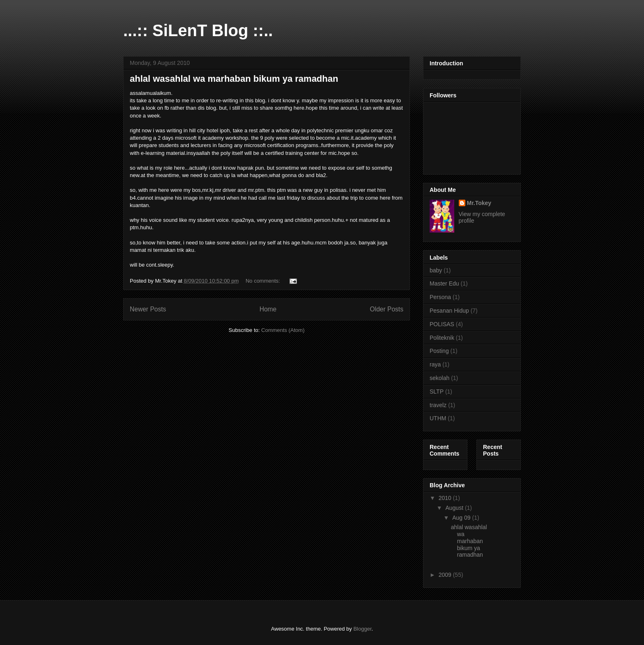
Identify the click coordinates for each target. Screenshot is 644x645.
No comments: (263, 281)
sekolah (439, 378)
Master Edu (444, 283)
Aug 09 (462, 518)
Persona (440, 297)
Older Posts (387, 309)
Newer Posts (148, 309)
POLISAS (442, 324)
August (455, 508)
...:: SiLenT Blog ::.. (198, 30)
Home (268, 309)
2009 (446, 575)
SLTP (437, 392)
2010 (446, 498)
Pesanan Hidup (449, 311)
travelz (438, 405)
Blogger (362, 629)
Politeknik (442, 338)
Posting (439, 351)
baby (436, 270)
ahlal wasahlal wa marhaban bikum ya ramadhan (234, 79)
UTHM (438, 418)
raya (435, 364)
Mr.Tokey (479, 203)
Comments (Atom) (283, 330)
